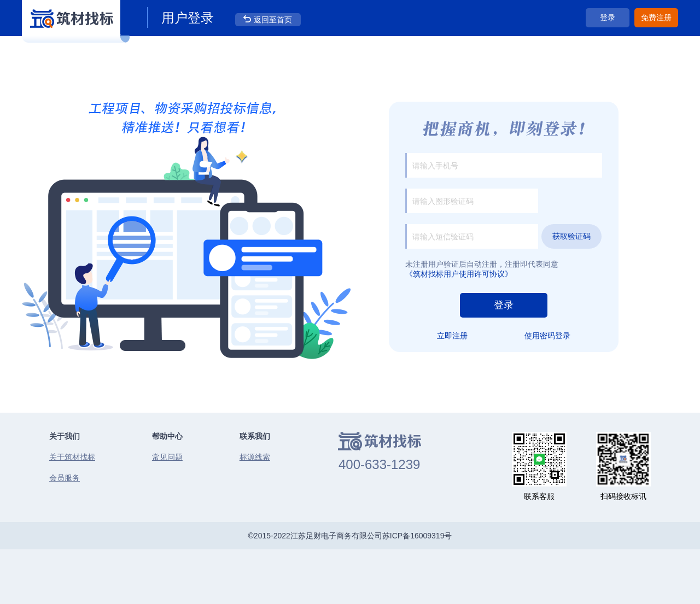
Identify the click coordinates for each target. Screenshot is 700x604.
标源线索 (255, 457)
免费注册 (656, 17)
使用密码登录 (547, 336)
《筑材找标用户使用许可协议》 (459, 274)
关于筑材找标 (72, 457)
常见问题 (167, 457)
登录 (608, 17)
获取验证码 (571, 236)
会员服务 (65, 478)
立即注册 (452, 336)
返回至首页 (273, 20)
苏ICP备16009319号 (417, 536)
